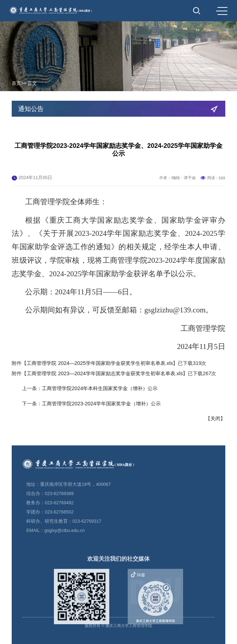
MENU (222, 11)
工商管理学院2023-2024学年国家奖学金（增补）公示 (101, 421)
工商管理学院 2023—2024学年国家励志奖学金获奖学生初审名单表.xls (105, 391)
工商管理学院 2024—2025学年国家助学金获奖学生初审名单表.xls (100, 381)
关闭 (215, 436)
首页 (16, 83)
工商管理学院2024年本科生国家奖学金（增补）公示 (100, 406)
